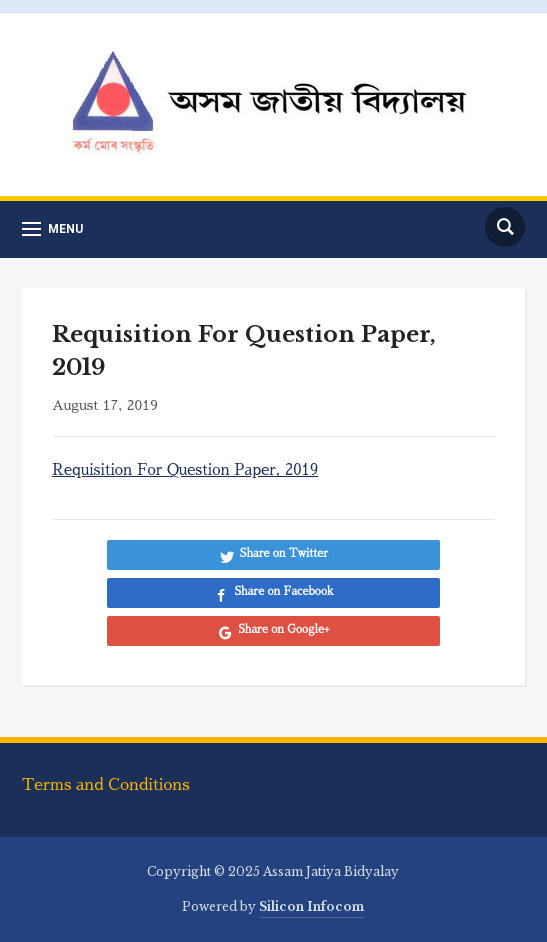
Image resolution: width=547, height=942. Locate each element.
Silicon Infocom (311, 906)
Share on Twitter (284, 553)
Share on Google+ (284, 629)
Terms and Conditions (106, 785)
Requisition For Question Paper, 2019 (185, 469)
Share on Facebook (283, 591)
